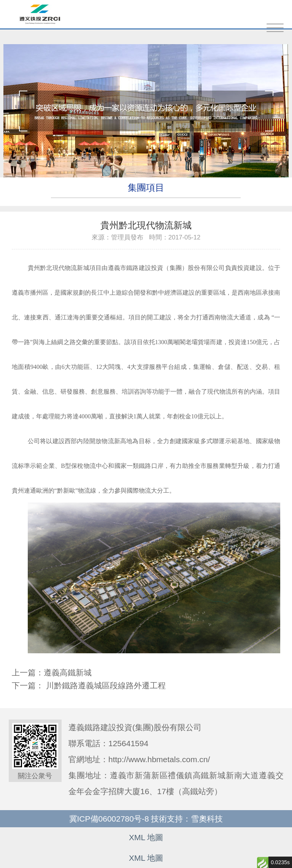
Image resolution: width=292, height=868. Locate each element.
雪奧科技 (207, 819)
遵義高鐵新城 (68, 673)
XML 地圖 (146, 837)
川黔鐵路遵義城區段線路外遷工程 (106, 685)
